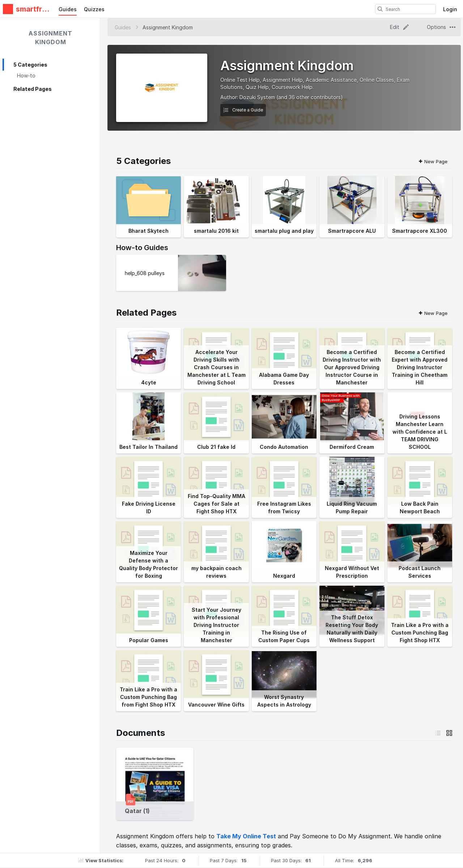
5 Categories (30, 65)
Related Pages (33, 89)
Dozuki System (257, 97)
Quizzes (94, 9)
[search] (380, 9)
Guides (68, 9)
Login (450, 9)
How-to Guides (142, 248)
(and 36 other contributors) (310, 97)
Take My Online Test (246, 836)
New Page (433, 161)
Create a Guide (243, 110)
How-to (26, 75)
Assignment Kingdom (50, 38)
